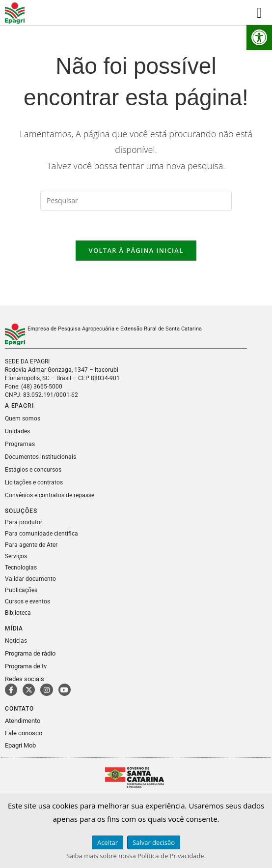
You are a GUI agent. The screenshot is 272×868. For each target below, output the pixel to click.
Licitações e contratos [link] (34, 482)
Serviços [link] (16, 556)
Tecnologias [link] (21, 568)
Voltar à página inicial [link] (136, 250)
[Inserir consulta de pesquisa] (136, 201)
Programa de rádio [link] (30, 653)
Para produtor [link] (24, 522)
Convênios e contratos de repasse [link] (50, 495)
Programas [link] (20, 444)
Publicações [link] (21, 590)
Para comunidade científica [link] (41, 534)
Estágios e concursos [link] (33, 470)
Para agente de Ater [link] (31, 545)
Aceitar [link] (108, 842)
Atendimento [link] (23, 721)
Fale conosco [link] (24, 733)
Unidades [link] (17, 431)
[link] (259, 37)
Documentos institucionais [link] (41, 457)
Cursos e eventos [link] (27, 601)
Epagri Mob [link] (20, 745)
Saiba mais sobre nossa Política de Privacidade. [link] (136, 856)
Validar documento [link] (30, 579)
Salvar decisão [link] (154, 842)
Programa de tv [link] (26, 666)
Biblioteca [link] (18, 613)
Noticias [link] (16, 641)
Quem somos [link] (23, 419)
